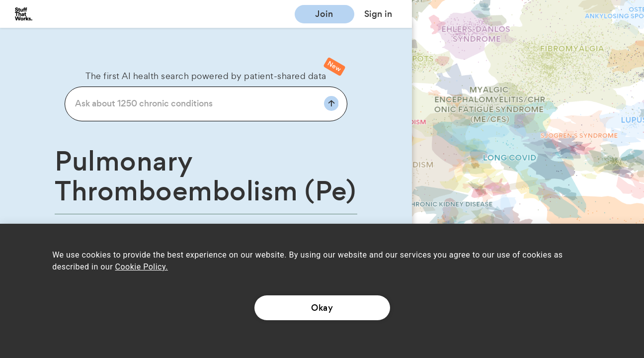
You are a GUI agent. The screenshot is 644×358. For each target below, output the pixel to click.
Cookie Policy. (142, 267)
